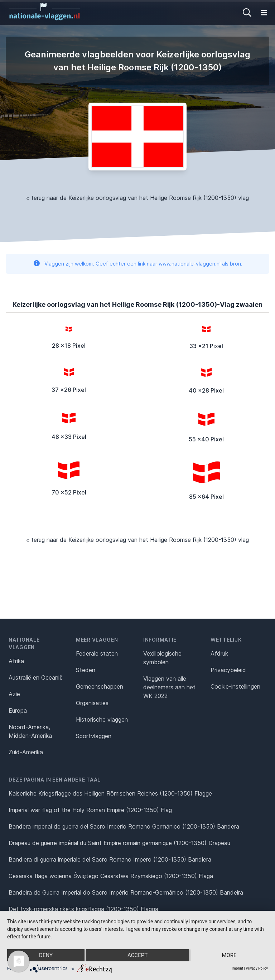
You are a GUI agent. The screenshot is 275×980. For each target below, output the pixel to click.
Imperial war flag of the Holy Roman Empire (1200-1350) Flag (90, 810)
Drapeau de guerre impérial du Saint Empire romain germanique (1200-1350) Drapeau (119, 843)
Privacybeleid (228, 670)
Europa (18, 711)
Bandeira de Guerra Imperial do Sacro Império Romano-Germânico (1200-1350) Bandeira (126, 892)
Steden (86, 670)
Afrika (16, 661)
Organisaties (92, 703)
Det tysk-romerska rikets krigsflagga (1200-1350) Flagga (83, 909)
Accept (137, 955)
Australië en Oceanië (36, 677)
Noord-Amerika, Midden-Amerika (30, 731)
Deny (46, 955)
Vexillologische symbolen (162, 658)
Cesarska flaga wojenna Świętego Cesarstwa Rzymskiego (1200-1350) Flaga (111, 876)
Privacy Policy (257, 968)
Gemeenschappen (100, 686)
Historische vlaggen (102, 719)
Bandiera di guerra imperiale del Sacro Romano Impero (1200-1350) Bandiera (110, 859)
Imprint (237, 968)
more (229, 955)
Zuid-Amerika (26, 752)
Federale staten (97, 653)
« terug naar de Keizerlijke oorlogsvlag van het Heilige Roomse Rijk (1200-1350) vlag (137, 198)
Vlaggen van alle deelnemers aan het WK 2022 (169, 687)
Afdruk (219, 653)
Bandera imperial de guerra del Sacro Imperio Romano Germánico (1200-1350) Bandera (124, 826)
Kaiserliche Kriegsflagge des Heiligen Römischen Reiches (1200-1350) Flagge (110, 793)
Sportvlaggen (94, 736)
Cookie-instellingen (235, 686)
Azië (14, 694)
